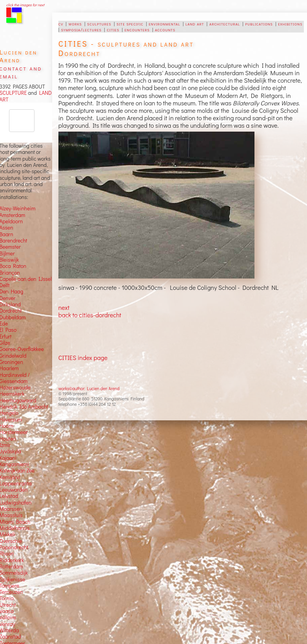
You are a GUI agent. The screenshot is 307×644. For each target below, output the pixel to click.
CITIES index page (83, 357)
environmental (164, 24)
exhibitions (290, 24)
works (75, 24)
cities (113, 29)
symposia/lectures (81, 29)
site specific (130, 24)
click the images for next (25, 5)
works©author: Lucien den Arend (89, 388)
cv (61, 24)
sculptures (99, 24)
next (64, 307)
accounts (165, 29)
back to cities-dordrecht (90, 315)
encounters (137, 29)
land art (195, 24)
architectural (225, 24)
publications (259, 24)
